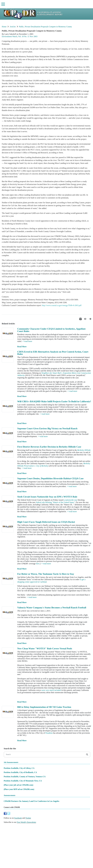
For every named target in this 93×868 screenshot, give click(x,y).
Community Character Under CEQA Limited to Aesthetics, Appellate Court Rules (51, 330)
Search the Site (10, 749)
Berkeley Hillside (84, 450)
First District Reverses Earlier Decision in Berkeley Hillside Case (49, 447)
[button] (81, 319)
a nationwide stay (71, 500)
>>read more (27, 341)
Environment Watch (10, 36)
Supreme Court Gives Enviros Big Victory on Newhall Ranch (47, 428)
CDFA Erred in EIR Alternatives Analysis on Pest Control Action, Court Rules (53, 353)
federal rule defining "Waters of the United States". (56, 502)
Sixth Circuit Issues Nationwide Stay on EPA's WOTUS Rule (47, 497)
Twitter (28, 818)
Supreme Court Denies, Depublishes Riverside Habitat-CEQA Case (50, 478)
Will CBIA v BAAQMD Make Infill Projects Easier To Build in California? (54, 401)
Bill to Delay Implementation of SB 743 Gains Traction (44, 707)
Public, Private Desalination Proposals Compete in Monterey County (45, 27)
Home (4, 27)
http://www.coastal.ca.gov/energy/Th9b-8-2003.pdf (62, 305)
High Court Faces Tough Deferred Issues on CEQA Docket (46, 522)
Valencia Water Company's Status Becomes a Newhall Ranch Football (52, 608)
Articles (13, 27)
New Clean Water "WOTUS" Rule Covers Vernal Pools (45, 649)
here (38, 564)
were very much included (51, 690)
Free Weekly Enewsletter (26, 822)
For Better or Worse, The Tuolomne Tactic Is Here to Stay (46, 574)
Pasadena (49, 733)
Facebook (18, 818)
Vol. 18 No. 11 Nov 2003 (28, 36)
